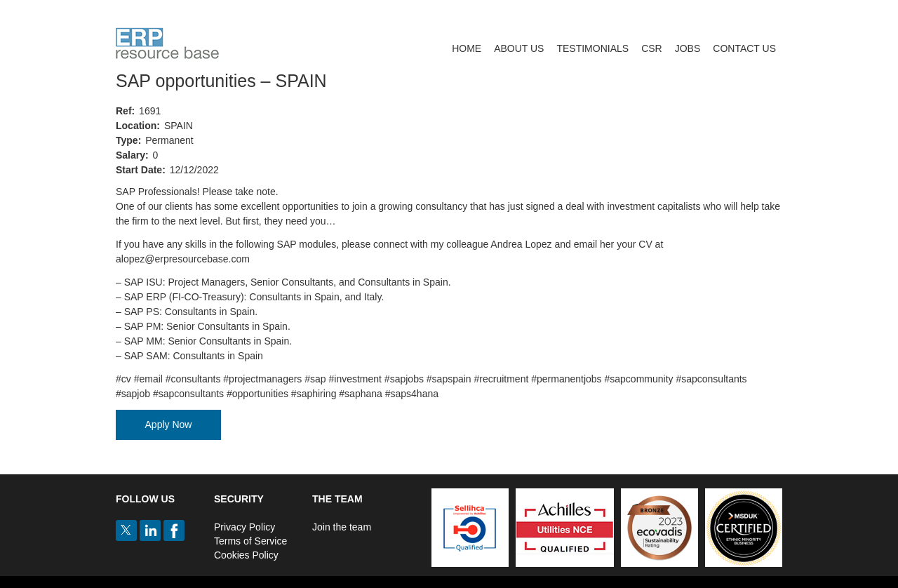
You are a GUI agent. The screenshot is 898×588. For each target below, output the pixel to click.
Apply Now (169, 425)
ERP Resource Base (167, 43)
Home (467, 48)
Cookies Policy (246, 555)
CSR (652, 48)
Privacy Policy (244, 527)
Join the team (342, 527)
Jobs (688, 48)
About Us (519, 48)
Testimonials (592, 48)
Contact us (744, 48)
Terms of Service (250, 541)
